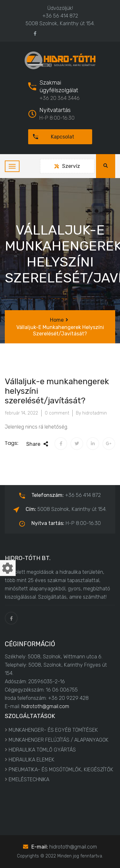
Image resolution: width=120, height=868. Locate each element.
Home (57, 320)
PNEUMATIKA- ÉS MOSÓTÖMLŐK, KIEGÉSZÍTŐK (61, 770)
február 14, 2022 (21, 413)
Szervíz (67, 166)
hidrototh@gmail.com (45, 706)
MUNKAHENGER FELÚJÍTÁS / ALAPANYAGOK (59, 740)
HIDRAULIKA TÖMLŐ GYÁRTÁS (42, 750)
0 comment (57, 413)
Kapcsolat (51, 137)
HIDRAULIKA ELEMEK (32, 760)
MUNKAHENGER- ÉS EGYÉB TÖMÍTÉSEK (53, 730)
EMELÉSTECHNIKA (29, 779)
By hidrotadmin (91, 413)
